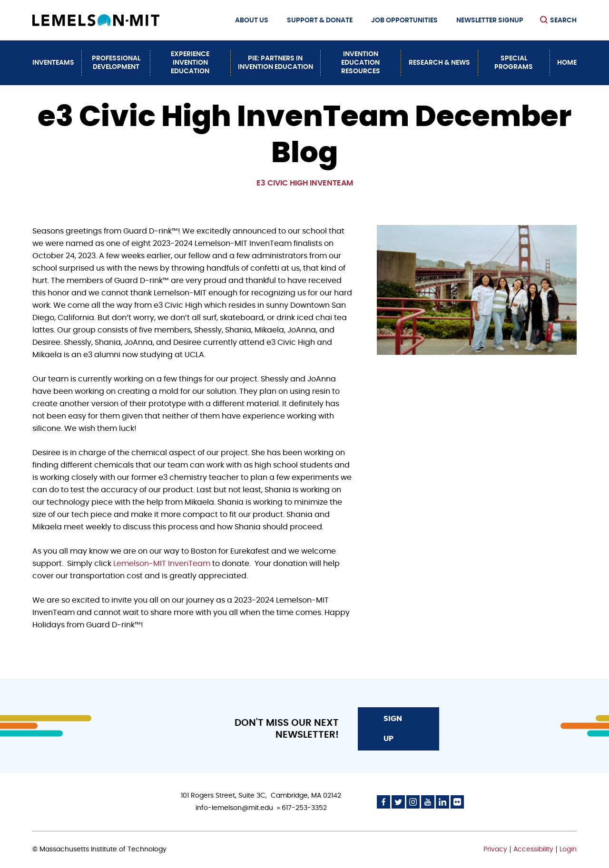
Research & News (439, 63)
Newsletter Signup (490, 20)
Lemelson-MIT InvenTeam (162, 564)
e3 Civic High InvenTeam (305, 183)
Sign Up (393, 729)
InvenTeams (53, 63)
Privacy (495, 849)
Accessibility (533, 849)
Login (568, 849)
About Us (252, 20)
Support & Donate (320, 20)
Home (567, 63)
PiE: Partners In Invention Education (275, 63)
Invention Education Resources (361, 63)
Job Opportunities (404, 20)
